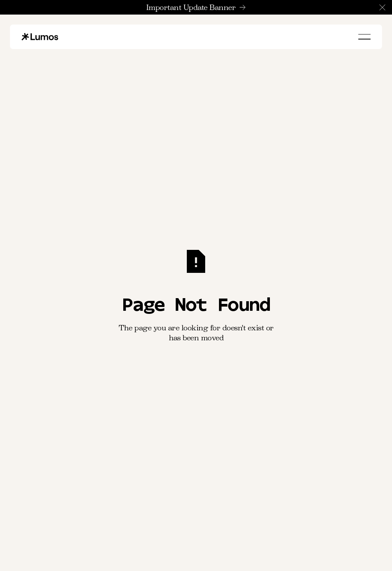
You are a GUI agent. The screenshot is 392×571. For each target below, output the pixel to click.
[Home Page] (40, 37)
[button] (382, 7)
